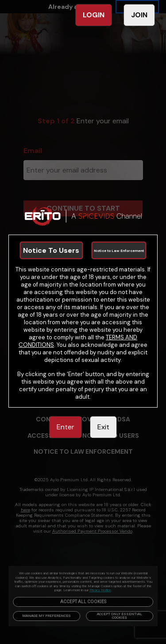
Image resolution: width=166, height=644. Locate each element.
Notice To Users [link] (51, 250)
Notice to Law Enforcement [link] (119, 251)
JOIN (139, 15)
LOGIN (94, 15)
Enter (66, 427)
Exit (103, 427)
